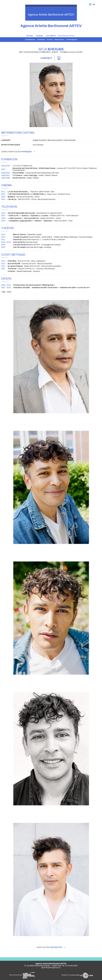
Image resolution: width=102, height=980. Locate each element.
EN (94, 4)
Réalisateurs (59, 40)
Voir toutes (51, 947)
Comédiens (41, 40)
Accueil (30, 36)
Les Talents (51, 36)
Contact (46, 58)
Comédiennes (30, 40)
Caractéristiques (18, 152)
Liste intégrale (72, 40)
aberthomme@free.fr (51, 968)
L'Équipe (39, 36)
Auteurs (50, 40)
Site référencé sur (22, 975)
